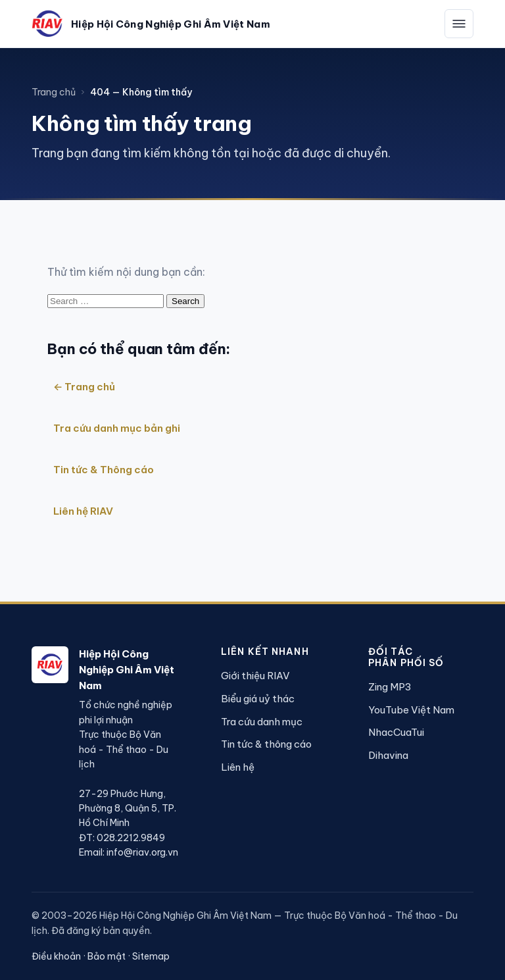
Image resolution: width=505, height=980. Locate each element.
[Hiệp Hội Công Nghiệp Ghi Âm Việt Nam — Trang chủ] (151, 24)
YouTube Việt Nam (411, 710)
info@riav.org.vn (142, 852)
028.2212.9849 (131, 838)
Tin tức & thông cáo (266, 744)
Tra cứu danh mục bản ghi (117, 428)
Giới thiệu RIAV (255, 676)
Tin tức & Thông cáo (104, 470)
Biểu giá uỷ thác (258, 699)
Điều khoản (56, 956)
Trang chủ (54, 92)
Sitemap (151, 956)
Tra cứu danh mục (262, 722)
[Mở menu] (459, 24)
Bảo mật (107, 956)
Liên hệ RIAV (83, 511)
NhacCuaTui (396, 732)
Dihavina (388, 755)
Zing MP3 (390, 687)
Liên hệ (238, 767)
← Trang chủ (84, 387)
